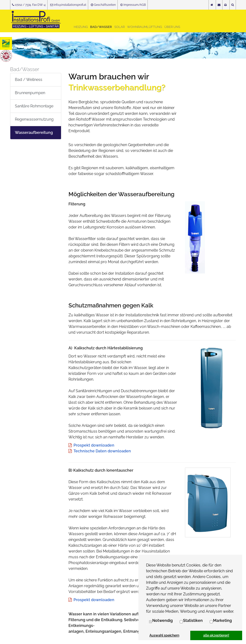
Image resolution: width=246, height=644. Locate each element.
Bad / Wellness (29, 80)
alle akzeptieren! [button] (216, 635)
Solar (120, 27)
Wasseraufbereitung (34, 133)
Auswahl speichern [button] (164, 635)
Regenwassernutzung (34, 119)
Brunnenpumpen (30, 93)
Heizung (81, 27)
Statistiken (191, 621)
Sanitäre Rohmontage (34, 106)
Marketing (221, 621)
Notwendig (161, 621)
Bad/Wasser (101, 27)
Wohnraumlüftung (145, 27)
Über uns (172, 27)
